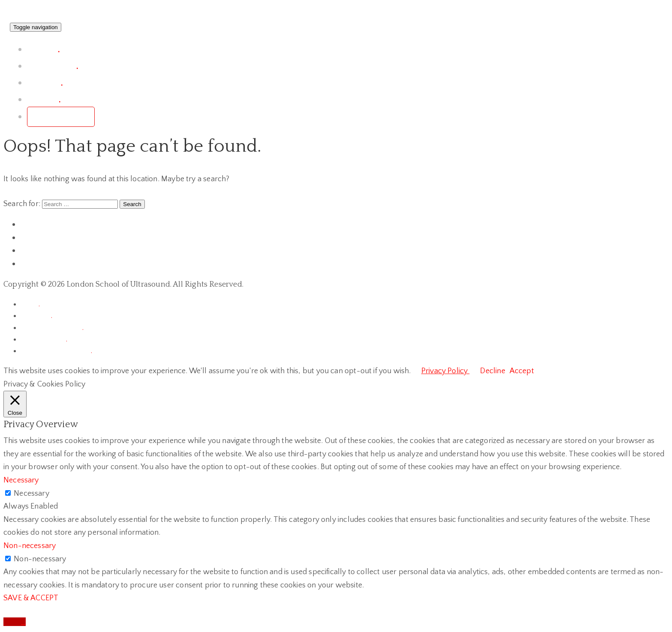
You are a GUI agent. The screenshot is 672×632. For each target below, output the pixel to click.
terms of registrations (56, 351)
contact (44, 100)
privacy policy (44, 339)
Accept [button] (522, 371)
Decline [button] (492, 371)
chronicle (36, 316)
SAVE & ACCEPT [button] (31, 598)
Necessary (31, 494)
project (43, 49)
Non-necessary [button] (30, 546)
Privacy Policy (445, 371)
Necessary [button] (21, 480)
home (30, 304)
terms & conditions (52, 328)
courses (45, 83)
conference (52, 66)
